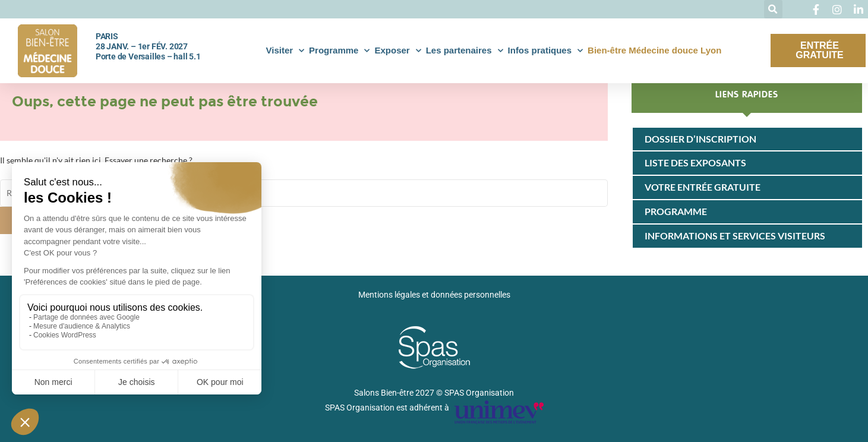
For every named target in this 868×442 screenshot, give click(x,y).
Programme (339, 51)
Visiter (285, 51)
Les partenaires (465, 51)
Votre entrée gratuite (703, 187)
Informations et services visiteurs (735, 236)
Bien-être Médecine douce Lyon (654, 50)
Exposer (397, 51)
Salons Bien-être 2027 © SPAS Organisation (434, 393)
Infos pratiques (546, 51)
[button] (773, 9)
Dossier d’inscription (700, 139)
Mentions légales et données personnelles (434, 295)
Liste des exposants (695, 162)
